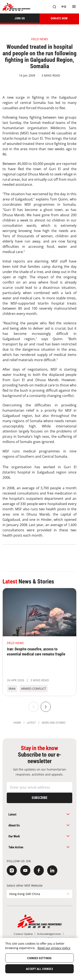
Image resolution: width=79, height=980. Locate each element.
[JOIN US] (20, 18)
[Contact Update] (23, 934)
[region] (39, 959)
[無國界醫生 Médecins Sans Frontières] (16, 7)
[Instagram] (12, 870)
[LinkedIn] (52, 870)
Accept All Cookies (39, 969)
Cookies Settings (39, 958)
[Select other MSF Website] (39, 894)
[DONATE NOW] (59, 18)
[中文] (64, 7)
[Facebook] (39, 870)
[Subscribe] (39, 798)
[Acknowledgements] (49, 934)
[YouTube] (25, 870)
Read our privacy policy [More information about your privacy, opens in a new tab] (54, 948)
